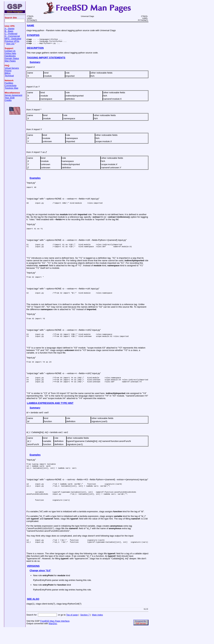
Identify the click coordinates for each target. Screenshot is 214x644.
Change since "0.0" (40, 586)
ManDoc (53, 639)
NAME (31, 25)
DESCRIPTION (35, 49)
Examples (35, 180)
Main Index (97, 630)
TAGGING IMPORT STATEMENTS (46, 59)
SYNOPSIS (33, 35)
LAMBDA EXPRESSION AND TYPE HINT (50, 412)
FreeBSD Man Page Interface (55, 637)
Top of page (72, 630)
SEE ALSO (33, 615)
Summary (35, 64)
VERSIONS (33, 582)
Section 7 (85, 630)
